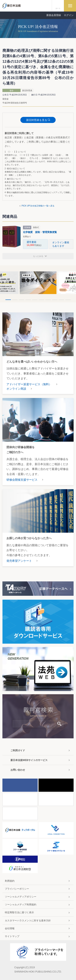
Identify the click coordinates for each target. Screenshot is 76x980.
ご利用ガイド (18, 750)
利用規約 (10, 881)
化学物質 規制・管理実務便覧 (40, 232)
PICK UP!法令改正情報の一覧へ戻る (38, 206)
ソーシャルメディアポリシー (21, 897)
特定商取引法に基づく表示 (19, 912)
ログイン (69, 15)
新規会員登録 (54, 15)
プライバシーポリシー (17, 889)
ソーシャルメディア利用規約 (21, 905)
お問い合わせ (18, 770)
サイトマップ (12, 936)
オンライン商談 (16, 389)
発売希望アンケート (19, 561)
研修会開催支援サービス (22, 480)
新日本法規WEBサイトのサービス (29, 760)
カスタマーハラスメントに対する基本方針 (28, 921)
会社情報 (10, 928)
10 (68, 300)
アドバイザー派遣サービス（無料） (29, 384)
